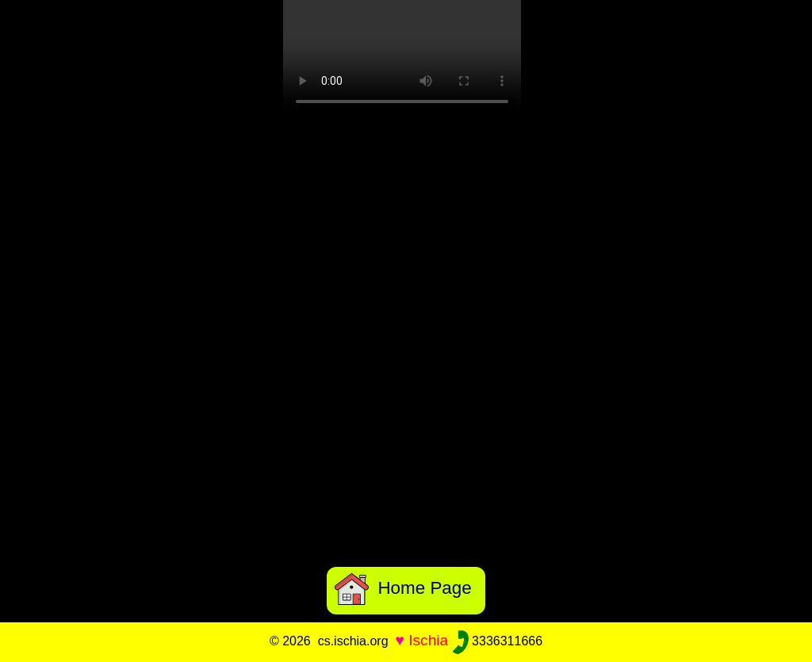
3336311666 (498, 641)
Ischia (428, 640)
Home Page (403, 588)
